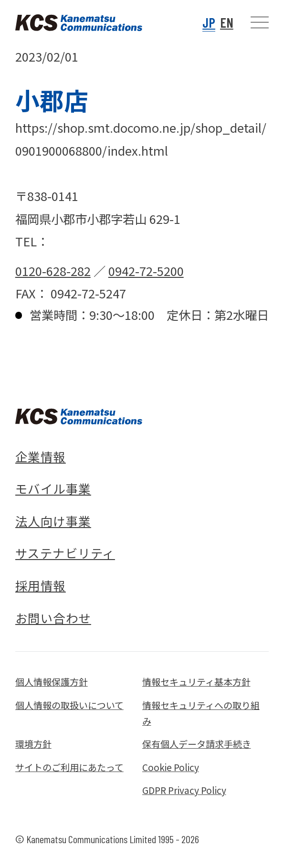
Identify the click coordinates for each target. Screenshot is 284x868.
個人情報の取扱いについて (69, 705)
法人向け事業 (53, 521)
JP (209, 22)
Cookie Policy (171, 767)
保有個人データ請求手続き (197, 744)
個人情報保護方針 (52, 682)
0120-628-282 (53, 271)
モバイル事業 (53, 488)
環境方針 (33, 744)
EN (227, 22)
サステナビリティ (65, 553)
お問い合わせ (53, 618)
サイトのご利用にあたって (69, 767)
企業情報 (41, 456)
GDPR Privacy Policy (184, 790)
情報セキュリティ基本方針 (196, 682)
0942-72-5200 (146, 271)
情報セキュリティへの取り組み (201, 713)
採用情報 (41, 585)
